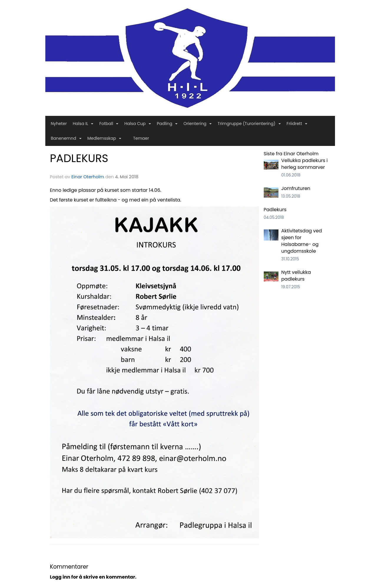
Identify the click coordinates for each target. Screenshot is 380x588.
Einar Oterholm (88, 177)
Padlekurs (275, 210)
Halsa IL (83, 124)
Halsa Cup (137, 124)
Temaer (141, 138)
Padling (167, 124)
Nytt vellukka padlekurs (296, 276)
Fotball (109, 124)
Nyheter (59, 124)
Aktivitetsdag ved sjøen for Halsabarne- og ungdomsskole (302, 241)
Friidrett (297, 124)
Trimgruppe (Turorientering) (249, 124)
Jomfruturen (296, 188)
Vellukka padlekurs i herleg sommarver (305, 164)
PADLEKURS (79, 158)
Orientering (198, 124)
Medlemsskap (104, 138)
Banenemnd (66, 138)
